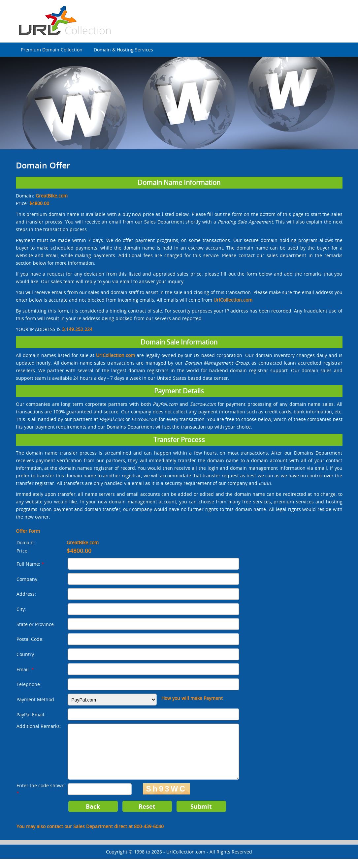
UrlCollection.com (186, 861)
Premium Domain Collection (52, 50)
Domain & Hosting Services (123, 50)
